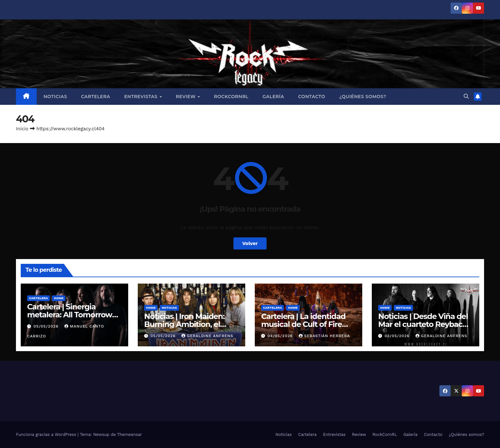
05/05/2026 (47, 326)
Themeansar (129, 434)
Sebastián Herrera (324, 336)
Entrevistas (141, 97)
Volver (250, 243)
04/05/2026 (281, 336)
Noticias (55, 97)
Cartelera (96, 97)
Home (59, 298)
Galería (273, 97)
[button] (466, 96)
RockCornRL (231, 97)
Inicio (22, 129)
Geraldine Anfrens (207, 336)
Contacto (312, 97)
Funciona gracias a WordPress (47, 434)
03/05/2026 (398, 336)
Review (186, 97)
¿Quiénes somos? (363, 97)
